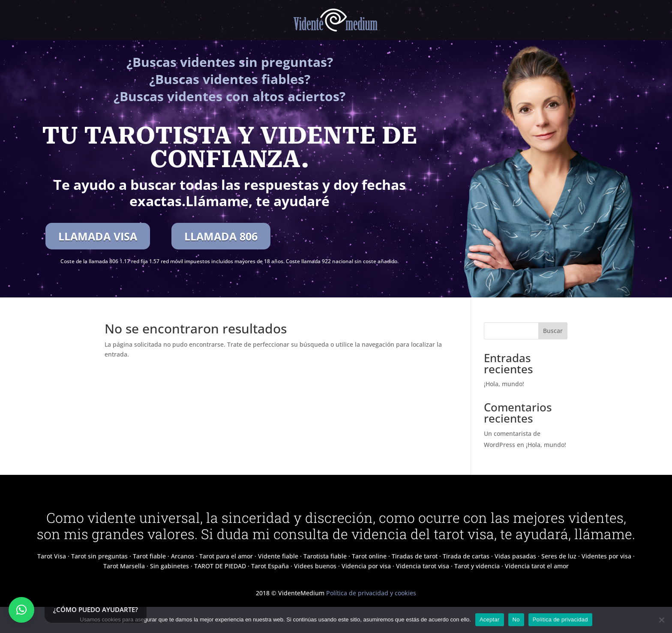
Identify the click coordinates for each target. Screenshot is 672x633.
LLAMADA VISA (98, 236)
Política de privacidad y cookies (371, 593)
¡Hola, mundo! (504, 384)
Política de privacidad (560, 619)
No (516, 619)
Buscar (553, 331)
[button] (21, 610)
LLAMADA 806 (221, 236)
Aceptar (490, 619)
